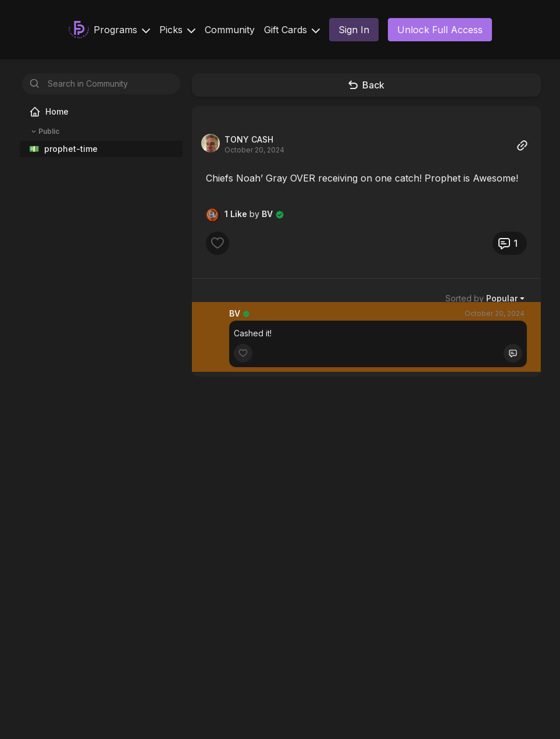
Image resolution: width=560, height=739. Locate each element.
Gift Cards (292, 30)
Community (230, 30)
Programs (122, 30)
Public (44, 132)
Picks (177, 30)
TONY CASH (249, 139)
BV (235, 313)
